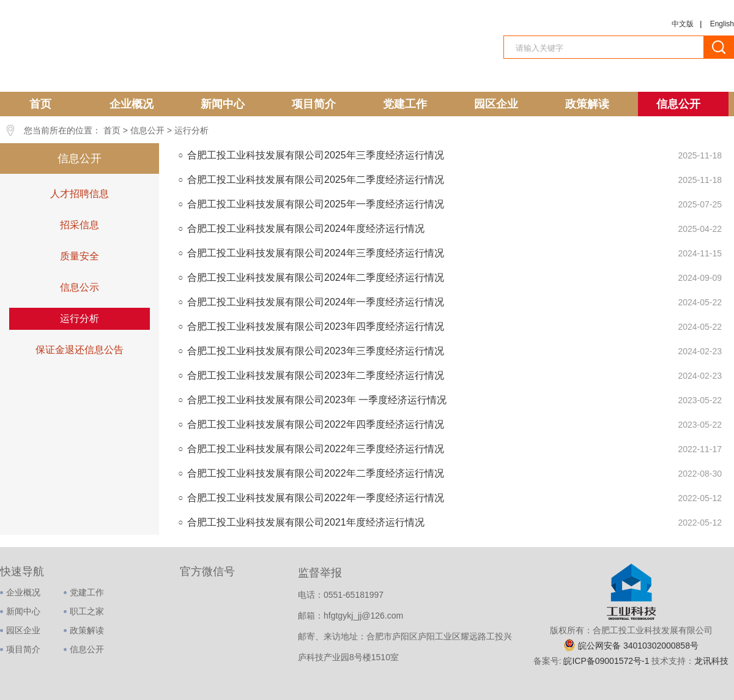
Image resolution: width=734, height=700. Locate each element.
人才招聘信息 (80, 194)
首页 (40, 104)
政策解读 (587, 104)
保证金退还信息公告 (80, 350)
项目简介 (314, 104)
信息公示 (80, 287)
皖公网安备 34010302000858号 (638, 646)
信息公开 (678, 104)
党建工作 (405, 104)
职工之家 (87, 611)
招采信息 (80, 225)
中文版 (683, 24)
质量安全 (80, 256)
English (722, 24)
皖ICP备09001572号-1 (607, 661)
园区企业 (496, 104)
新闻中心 (223, 104)
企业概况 (132, 104)
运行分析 (191, 130)
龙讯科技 (711, 661)
